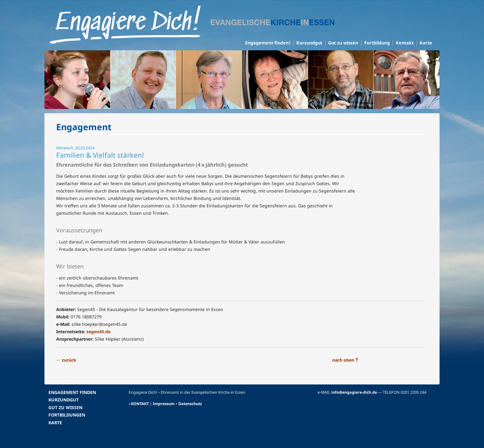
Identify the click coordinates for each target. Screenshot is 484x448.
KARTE (55, 423)
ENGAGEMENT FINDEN (72, 392)
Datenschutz (190, 404)
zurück (66, 360)
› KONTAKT (139, 404)
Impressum (164, 404)
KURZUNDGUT (64, 400)
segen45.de (98, 332)
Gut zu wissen (343, 43)
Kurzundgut (309, 43)
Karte (426, 43)
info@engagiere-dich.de (354, 392)
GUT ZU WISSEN (65, 407)
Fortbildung (377, 43)
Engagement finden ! (268, 43)
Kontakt (405, 43)
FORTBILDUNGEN (67, 415)
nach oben (345, 360)
